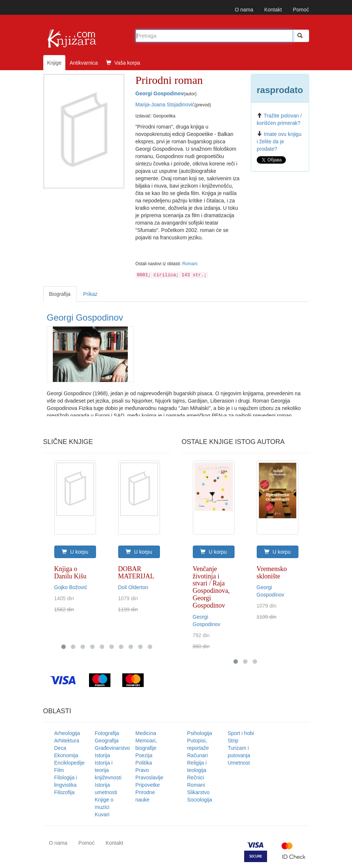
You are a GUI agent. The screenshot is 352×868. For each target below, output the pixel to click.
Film (59, 770)
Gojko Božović (71, 587)
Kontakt (273, 10)
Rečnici (196, 778)
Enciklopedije (70, 763)
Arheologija (67, 733)
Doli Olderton (133, 587)
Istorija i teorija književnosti (108, 770)
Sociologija (200, 800)
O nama (244, 10)
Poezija (144, 755)
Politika (144, 763)
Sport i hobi (241, 733)
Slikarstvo (199, 792)
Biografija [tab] (60, 294)
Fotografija (107, 733)
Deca (60, 748)
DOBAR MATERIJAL (136, 573)
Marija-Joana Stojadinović (165, 105)
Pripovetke (148, 785)
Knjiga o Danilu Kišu (71, 573)
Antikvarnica (83, 63)
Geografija (107, 741)
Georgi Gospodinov (160, 93)
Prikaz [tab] (90, 294)
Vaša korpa (123, 63)
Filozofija (64, 792)
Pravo (142, 770)
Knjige (54, 63)
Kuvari (102, 814)
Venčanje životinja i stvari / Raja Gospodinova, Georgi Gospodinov (211, 587)
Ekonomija (66, 755)
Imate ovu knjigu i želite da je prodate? (279, 141)
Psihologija (200, 733)
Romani (190, 264)
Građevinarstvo (112, 748)
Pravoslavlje (149, 778)
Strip (233, 741)
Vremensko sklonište (272, 573)
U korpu (75, 552)
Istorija (102, 755)
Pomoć (301, 10)
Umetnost (239, 763)
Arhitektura (67, 741)
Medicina (146, 733)
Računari (198, 755)
